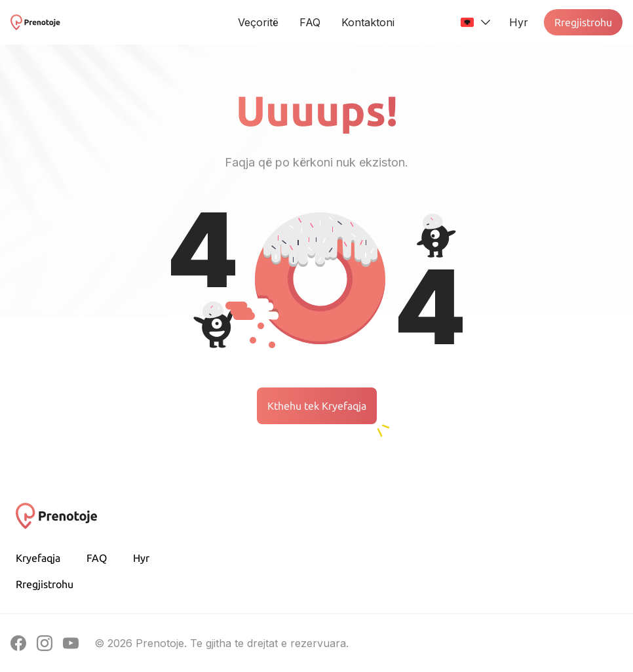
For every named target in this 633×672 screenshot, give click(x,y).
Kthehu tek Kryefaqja (317, 406)
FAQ (310, 22)
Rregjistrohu (583, 22)
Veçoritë (258, 22)
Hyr (141, 558)
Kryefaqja (38, 558)
